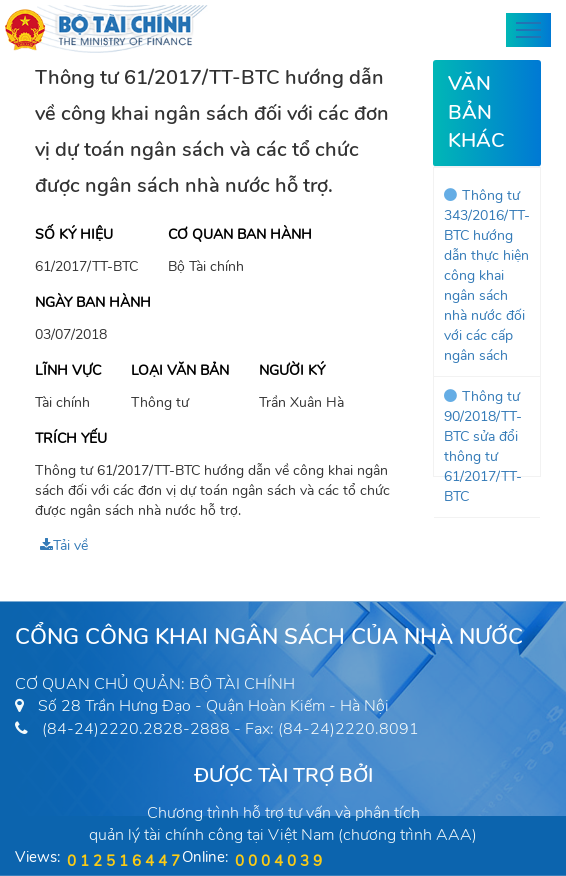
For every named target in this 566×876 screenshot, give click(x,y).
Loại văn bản (180, 370)
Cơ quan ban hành (240, 234)
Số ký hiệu (74, 234)
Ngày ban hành (93, 302)
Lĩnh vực (68, 370)
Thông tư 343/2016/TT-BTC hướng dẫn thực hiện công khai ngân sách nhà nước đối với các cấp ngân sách (487, 275)
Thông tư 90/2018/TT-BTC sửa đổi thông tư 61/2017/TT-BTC (483, 446)
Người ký (292, 370)
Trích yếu (71, 438)
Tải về (64, 545)
